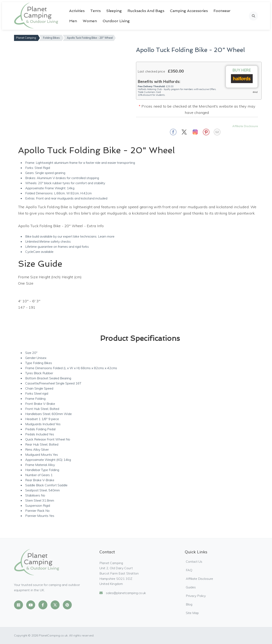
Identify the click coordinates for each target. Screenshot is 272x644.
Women (90, 21)
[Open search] (253, 16)
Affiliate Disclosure (245, 126)
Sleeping (114, 11)
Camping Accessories (189, 11)
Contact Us (194, 561)
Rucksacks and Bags (146, 11)
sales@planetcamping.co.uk (123, 593)
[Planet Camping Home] (36, 16)
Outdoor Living (116, 21)
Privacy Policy (196, 596)
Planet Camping (26, 38)
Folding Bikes (51, 38)
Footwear (222, 11)
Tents (95, 11)
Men (73, 21)
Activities (77, 11)
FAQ (189, 570)
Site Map (192, 613)
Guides (191, 587)
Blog (189, 604)
